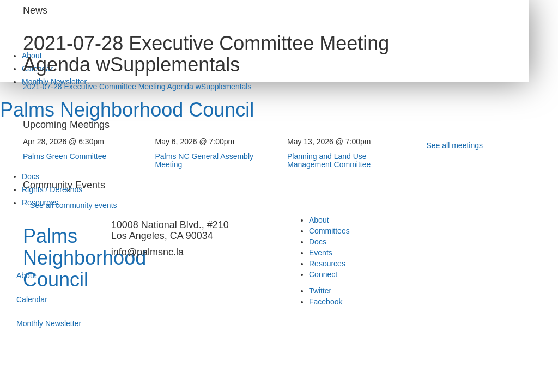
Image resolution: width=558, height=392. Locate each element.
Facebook (326, 302)
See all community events (74, 205)
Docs (31, 176)
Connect (323, 274)
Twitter (320, 291)
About (26, 275)
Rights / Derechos (52, 189)
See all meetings (455, 145)
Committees (329, 231)
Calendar (32, 299)
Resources (327, 264)
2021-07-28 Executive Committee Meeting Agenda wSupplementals (137, 87)
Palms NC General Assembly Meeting (205, 160)
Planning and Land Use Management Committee (329, 160)
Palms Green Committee (65, 156)
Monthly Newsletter (49, 323)
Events (321, 253)
